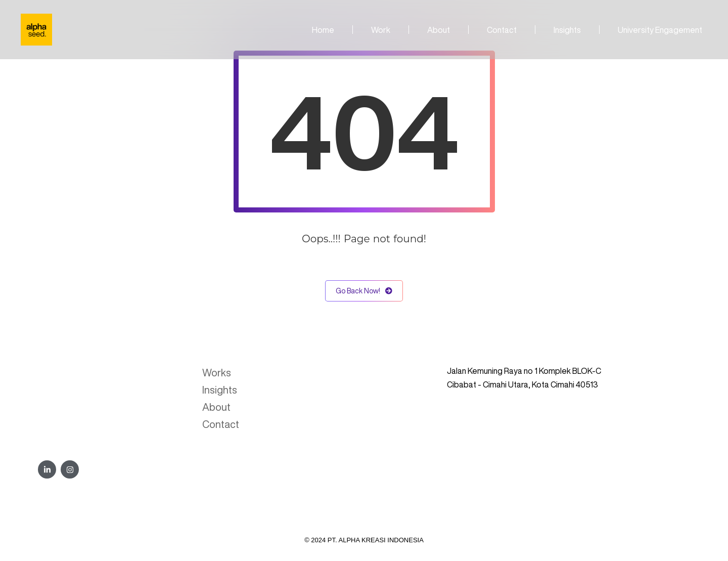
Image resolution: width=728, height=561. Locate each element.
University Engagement (660, 30)
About (439, 30)
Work (381, 30)
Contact (502, 30)
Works (217, 373)
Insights (567, 30)
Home (323, 30)
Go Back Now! (364, 291)
